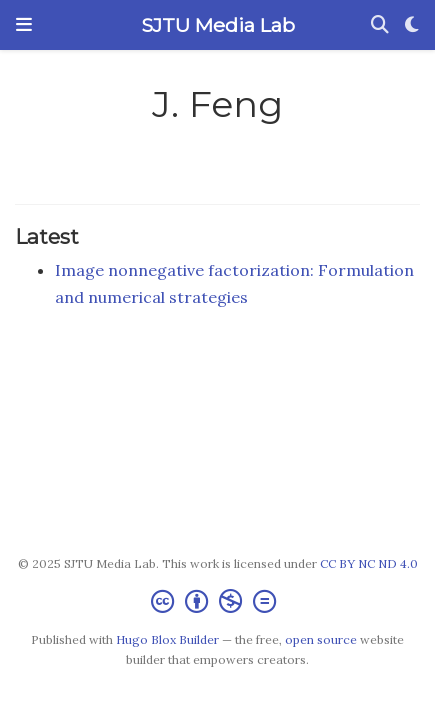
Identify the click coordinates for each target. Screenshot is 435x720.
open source (321, 639)
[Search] (380, 25)
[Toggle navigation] (24, 25)
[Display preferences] (412, 25)
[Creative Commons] (217, 601)
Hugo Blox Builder (167, 639)
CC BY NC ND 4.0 (369, 563)
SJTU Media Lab (218, 25)
